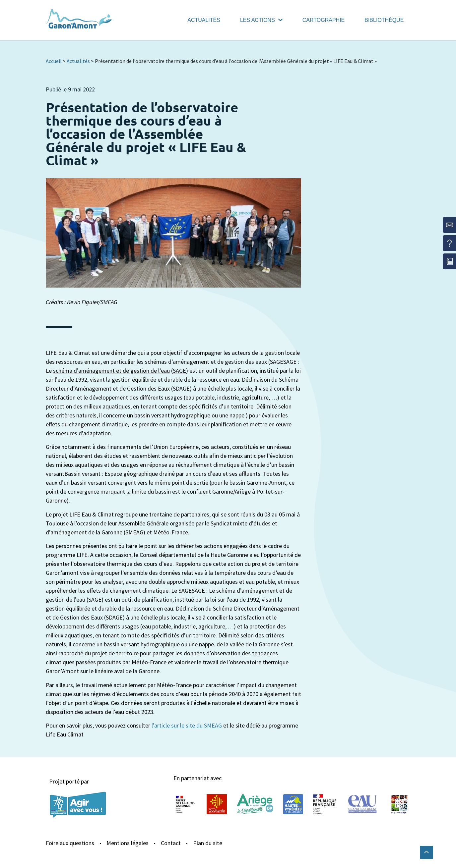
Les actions (261, 20)
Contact (171, 843)
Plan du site (208, 843)
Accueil (54, 61)
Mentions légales (128, 843)
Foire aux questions (70, 843)
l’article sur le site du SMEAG (187, 725)
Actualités (204, 20)
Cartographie (324, 20)
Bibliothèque (384, 20)
